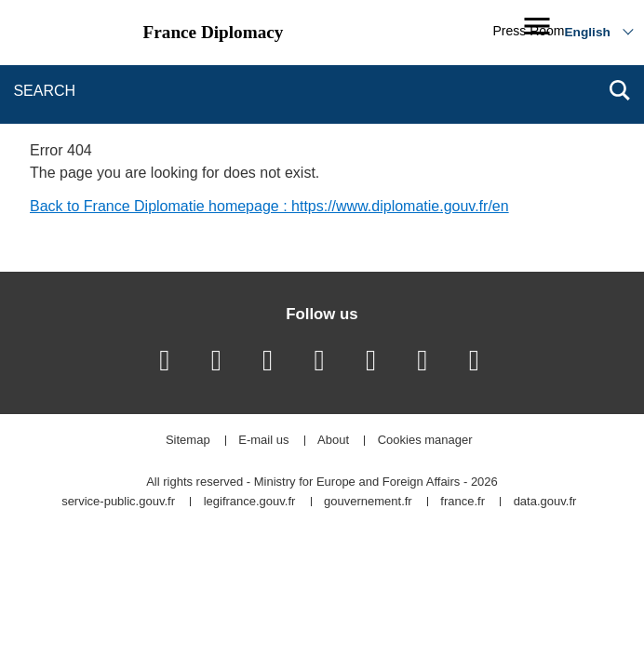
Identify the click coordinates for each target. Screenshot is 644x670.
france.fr (463, 502)
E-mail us (263, 441)
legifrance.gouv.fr (250, 502)
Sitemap (188, 441)
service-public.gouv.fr (118, 502)
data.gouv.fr (545, 502)
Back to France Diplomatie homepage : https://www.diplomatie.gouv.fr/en (269, 206)
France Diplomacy (214, 32)
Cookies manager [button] (425, 441)
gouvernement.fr (368, 502)
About (333, 441)
